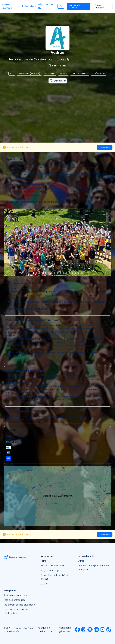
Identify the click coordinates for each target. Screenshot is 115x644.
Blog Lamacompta (51, 570)
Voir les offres (105, 147)
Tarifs (43, 561)
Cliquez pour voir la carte (57, 496)
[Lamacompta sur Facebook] (77, 630)
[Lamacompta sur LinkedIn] (96, 630)
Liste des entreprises (15, 600)
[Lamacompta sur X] (90, 630)
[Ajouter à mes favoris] (58, 81)
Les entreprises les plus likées (19, 605)
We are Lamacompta (52, 566)
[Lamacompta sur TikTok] (109, 630)
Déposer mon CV (46, 6)
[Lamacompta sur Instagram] (84, 630)
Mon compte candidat (74, 6)
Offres (81, 561)
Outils (44, 584)
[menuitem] (57, 561)
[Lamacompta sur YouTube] (103, 630)
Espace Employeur (99, 6)
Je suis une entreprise (15, 595)
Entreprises (29, 6)
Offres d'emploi (7, 6)
